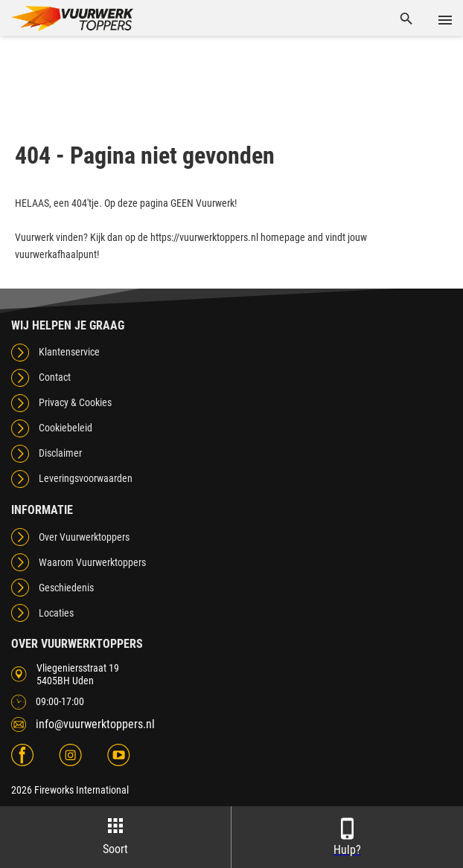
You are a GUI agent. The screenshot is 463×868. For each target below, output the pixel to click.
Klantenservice (69, 352)
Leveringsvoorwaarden (86, 478)
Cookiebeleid (66, 428)
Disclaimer (60, 453)
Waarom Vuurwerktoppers (92, 562)
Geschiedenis (66, 588)
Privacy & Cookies (75, 402)
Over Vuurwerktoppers (84, 537)
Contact (55, 377)
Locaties (56, 613)
